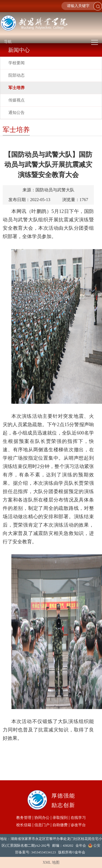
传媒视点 (17, 100)
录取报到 (60, 818)
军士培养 (17, 88)
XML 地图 (51, 862)
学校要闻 (17, 63)
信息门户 (42, 825)
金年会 (81, 845)
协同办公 (42, 818)
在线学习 (78, 818)
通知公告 (17, 113)
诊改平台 (78, 825)
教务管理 (24, 818)
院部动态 (17, 75)
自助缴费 (60, 825)
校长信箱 (24, 825)
